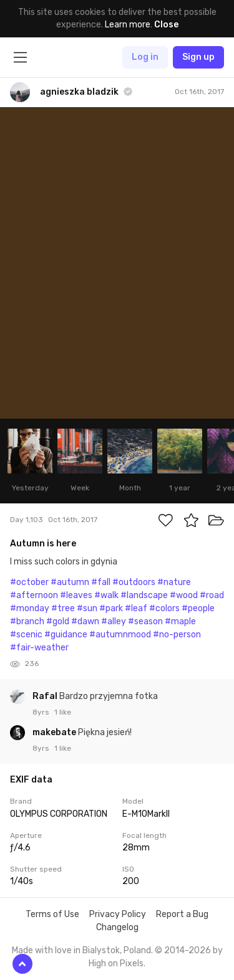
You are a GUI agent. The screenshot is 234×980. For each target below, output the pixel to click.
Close (166, 25)
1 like (63, 712)
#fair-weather (39, 648)
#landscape (144, 595)
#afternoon (34, 595)
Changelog (117, 927)
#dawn (85, 621)
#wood (184, 595)
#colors (164, 608)
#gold (58, 621)
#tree (63, 608)
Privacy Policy (118, 914)
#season (145, 621)
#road (212, 595)
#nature (174, 582)
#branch (27, 621)
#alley (114, 621)
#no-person (177, 635)
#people (198, 608)
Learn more (128, 25)
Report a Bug (182, 914)
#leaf (136, 608)
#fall (101, 582)
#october (29, 582)
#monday (30, 608)
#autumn (70, 582)
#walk (106, 595)
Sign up (198, 57)
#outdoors (134, 582)
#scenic (26, 635)
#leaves (76, 595)
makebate (55, 732)
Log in (145, 57)
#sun (87, 608)
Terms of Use (52, 914)
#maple (180, 621)
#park (111, 608)
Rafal (46, 696)
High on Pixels (116, 963)
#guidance (66, 635)
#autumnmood (120, 635)
